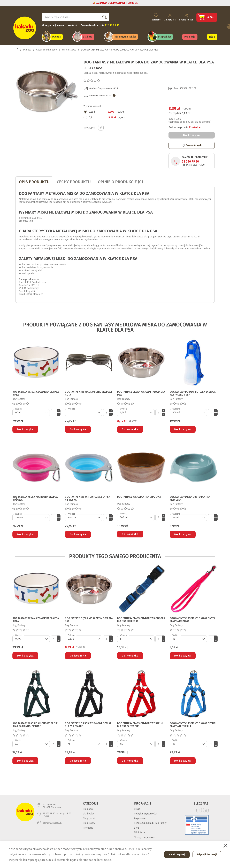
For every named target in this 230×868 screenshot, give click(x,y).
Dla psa (56, 36)
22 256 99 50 (190, 161)
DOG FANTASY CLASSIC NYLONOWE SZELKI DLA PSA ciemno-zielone (35, 724)
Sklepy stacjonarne (53, 25)
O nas (137, 808)
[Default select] (31, 412)
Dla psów (88, 808)
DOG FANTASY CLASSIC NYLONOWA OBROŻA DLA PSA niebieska (141, 619)
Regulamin (140, 817)
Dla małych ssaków (125, 36)
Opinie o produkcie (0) (120, 181)
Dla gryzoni (89, 817)
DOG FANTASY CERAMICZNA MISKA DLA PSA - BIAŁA (36, 392)
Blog (212, 36)
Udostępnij (101, 127)
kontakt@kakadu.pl (52, 822)
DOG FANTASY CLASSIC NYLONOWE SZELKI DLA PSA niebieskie (193, 724)
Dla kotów (88, 813)
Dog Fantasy (93, 67)
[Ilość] (54, 412)
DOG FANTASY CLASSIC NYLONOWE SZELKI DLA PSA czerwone (140, 724)
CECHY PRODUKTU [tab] (74, 181)
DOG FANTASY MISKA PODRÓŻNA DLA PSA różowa (35, 497)
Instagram (206, 809)
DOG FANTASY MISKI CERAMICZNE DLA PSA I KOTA (88, 392)
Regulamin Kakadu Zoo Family (150, 822)
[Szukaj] (75, 16)
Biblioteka (139, 831)
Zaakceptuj (175, 855)
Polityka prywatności (145, 813)
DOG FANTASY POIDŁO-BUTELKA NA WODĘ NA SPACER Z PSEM (193, 392)
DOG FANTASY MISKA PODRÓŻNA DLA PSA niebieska (87, 497)
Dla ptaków (164, 36)
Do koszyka (191, 134)
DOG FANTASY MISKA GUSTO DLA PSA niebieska (190, 497)
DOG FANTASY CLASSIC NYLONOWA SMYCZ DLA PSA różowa (193, 619)
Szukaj (104, 16)
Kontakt (72, 25)
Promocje (190, 36)
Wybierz (19, 408)
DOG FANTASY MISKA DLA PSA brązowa (139, 496)
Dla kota (88, 36)
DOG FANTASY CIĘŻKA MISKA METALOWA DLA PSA (141, 392)
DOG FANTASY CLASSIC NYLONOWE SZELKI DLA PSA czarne (88, 724)
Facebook (199, 809)
